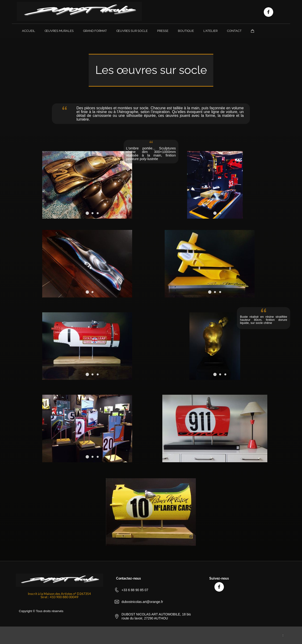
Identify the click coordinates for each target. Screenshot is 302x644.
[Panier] (253, 31)
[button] (215, 213)
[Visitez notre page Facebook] (268, 12)
